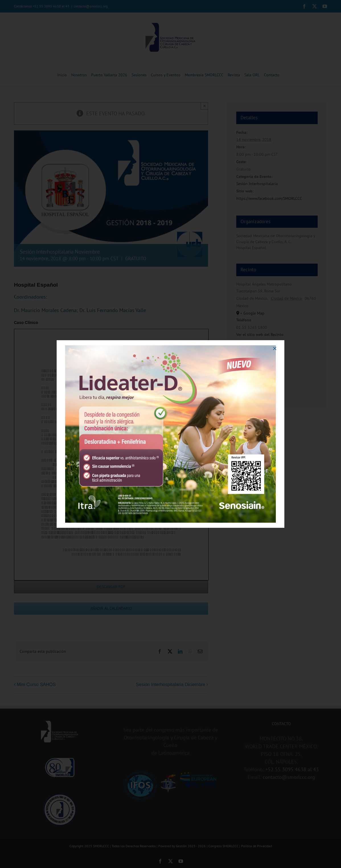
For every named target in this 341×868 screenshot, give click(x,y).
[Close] (275, 348)
